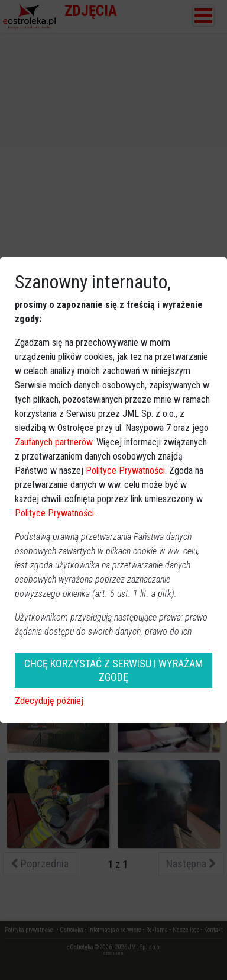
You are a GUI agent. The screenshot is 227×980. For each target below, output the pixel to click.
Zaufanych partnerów (53, 442)
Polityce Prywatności (125, 470)
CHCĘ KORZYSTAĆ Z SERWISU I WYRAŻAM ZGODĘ (113, 670)
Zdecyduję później (49, 701)
